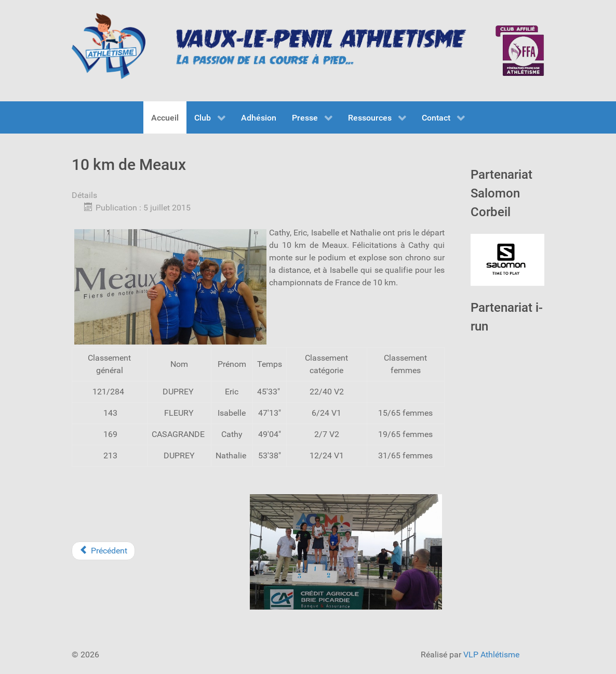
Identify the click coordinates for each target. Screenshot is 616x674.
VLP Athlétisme (491, 655)
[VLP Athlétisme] (109, 46)
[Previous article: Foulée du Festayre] (103, 551)
